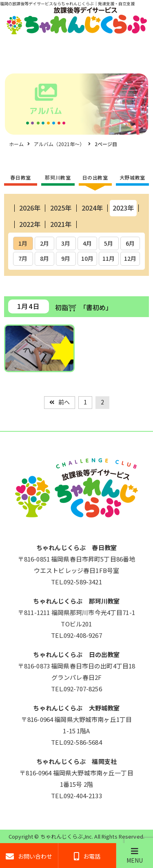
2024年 (92, 208)
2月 (44, 243)
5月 (109, 243)
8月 (44, 258)
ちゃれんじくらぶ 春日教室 (76, 547)
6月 (130, 243)
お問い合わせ (29, 856)
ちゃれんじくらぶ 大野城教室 (76, 708)
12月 (130, 258)
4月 (87, 243)
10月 (87, 258)
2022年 (30, 224)
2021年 (61, 224)
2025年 (61, 208)
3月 (66, 243)
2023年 (123, 208)
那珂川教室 (58, 177)
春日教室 (20, 177)
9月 (66, 258)
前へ (64, 402)
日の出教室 (95, 177)
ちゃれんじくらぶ (62, 836)
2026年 (30, 208)
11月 (109, 258)
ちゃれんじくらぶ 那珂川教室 (76, 601)
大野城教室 (132, 177)
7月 (23, 258)
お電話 (87, 856)
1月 (23, 243)
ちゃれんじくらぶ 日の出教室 (76, 654)
